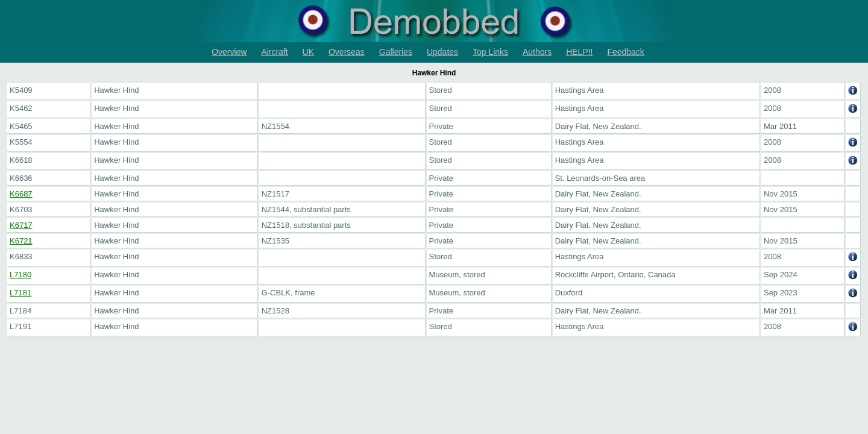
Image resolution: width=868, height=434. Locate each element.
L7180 (20, 275)
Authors (537, 52)
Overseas (347, 52)
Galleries (396, 52)
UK (308, 52)
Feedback (625, 52)
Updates (442, 52)
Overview (229, 52)
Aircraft (274, 52)
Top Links (490, 52)
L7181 (20, 293)
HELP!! (579, 52)
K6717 (21, 225)
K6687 (21, 194)
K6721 (21, 241)
